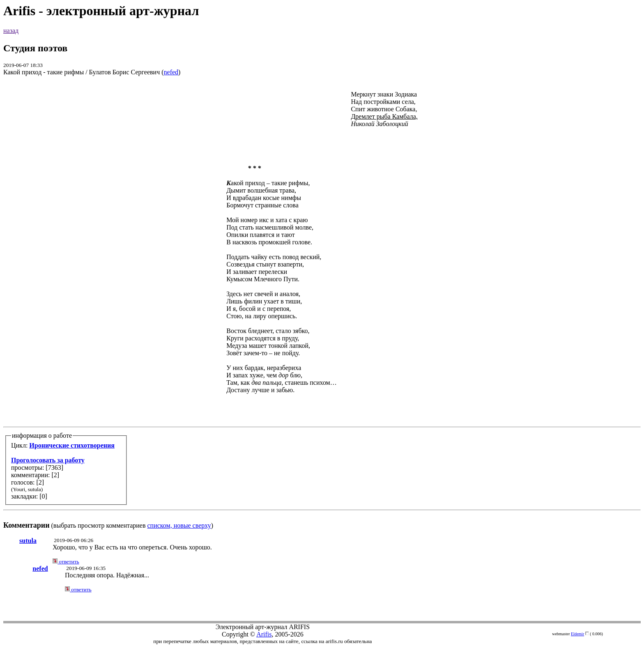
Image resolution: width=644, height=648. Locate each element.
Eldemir (577, 634)
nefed (171, 72)
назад (11, 31)
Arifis (264, 634)
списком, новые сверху (179, 525)
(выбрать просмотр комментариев (322, 306)
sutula (28, 541)
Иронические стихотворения (72, 445)
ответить (66, 562)
